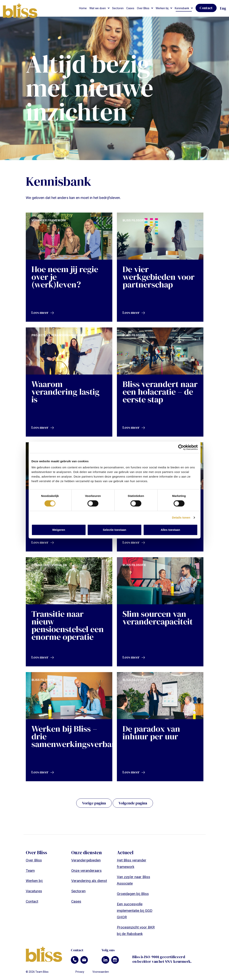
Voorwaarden (101, 972)
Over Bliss (143, 8)
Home (83, 8)
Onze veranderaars (86, 871)
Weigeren (59, 530)
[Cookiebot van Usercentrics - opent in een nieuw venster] (181, 447)
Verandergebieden (86, 860)
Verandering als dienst (89, 881)
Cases (130, 8)
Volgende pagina (133, 803)
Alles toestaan (170, 530)
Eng (223, 8)
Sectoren (118, 8)
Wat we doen (98, 8)
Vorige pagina (94, 803)
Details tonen (181, 517)
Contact (206, 8)
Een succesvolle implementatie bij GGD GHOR (135, 911)
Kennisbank (182, 8)
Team (30, 871)
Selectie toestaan (114, 530)
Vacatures (34, 891)
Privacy (80, 972)
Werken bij (162, 8)
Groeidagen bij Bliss (133, 894)
